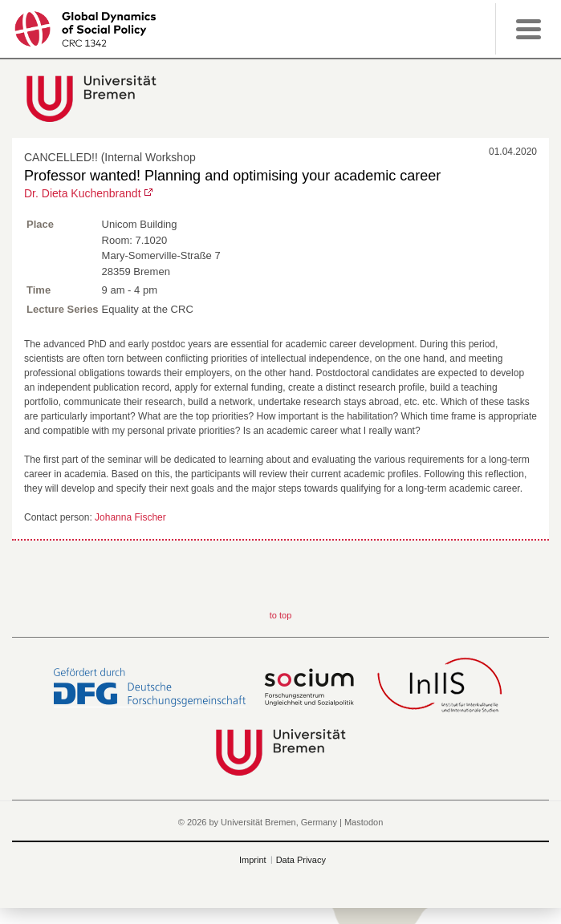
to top (281, 615)
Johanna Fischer (130, 517)
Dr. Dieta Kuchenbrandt (83, 193)
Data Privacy (301, 860)
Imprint (253, 860)
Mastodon (364, 822)
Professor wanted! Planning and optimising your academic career (232, 176)
